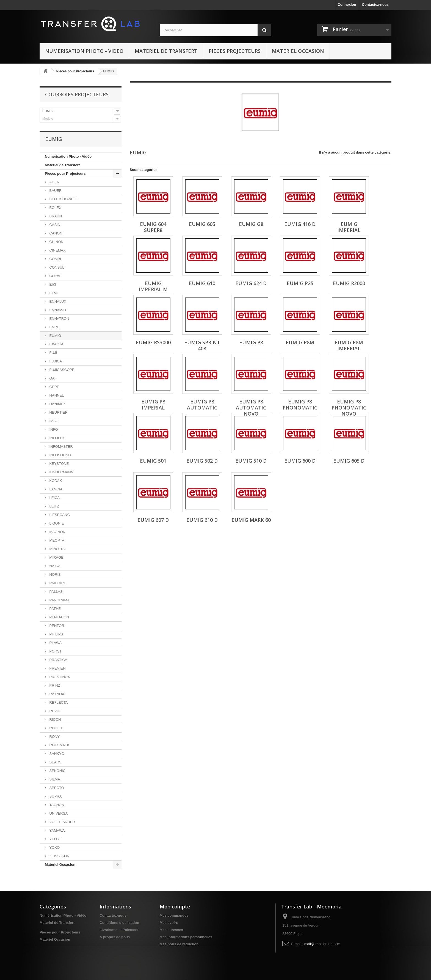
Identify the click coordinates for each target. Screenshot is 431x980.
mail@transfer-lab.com (322, 944)
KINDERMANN (61, 472)
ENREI (54, 327)
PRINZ (54, 685)
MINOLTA (56, 549)
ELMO (54, 293)
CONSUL (56, 267)
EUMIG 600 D (300, 461)
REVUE (55, 711)
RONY (54, 737)
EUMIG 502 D (202, 461)
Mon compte (175, 907)
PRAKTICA (58, 660)
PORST (55, 651)
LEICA (54, 498)
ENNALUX (57, 301)
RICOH (55, 720)
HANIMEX (57, 404)
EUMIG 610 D (202, 520)
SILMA (54, 779)
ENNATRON (59, 319)
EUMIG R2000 (349, 283)
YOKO (54, 847)
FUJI (53, 353)
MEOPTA (56, 540)
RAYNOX (56, 694)
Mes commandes (174, 915)
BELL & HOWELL (63, 199)
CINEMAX (57, 250)
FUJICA (55, 361)
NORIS (55, 574)
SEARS (55, 762)
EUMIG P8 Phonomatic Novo (349, 408)
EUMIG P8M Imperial (349, 345)
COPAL (55, 276)
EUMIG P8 (251, 342)
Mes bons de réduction (179, 944)
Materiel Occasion (298, 51)
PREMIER (57, 668)
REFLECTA (58, 702)
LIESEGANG (59, 515)
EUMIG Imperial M (153, 286)
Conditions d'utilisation (119, 923)
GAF (53, 378)
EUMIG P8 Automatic (202, 405)
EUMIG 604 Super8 (153, 227)
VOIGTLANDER (62, 822)
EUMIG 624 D (251, 283)
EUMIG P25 (300, 283)
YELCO (55, 839)
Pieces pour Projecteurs (75, 71)
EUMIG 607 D (153, 520)
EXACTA (56, 344)
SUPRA (55, 796)
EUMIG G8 (251, 224)
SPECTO (56, 788)
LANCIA (55, 489)
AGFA (54, 182)
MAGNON (57, 532)
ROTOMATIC (59, 745)
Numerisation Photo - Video (84, 51)
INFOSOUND (60, 455)
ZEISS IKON (59, 856)
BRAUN (55, 216)
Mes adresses (171, 930)
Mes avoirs (169, 923)
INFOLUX (57, 438)
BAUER (55, 191)
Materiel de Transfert (166, 51)
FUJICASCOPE (61, 370)
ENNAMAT (57, 310)
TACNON (56, 805)
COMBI (55, 259)
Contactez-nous (375, 5)
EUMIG (55, 336)
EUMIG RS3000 (153, 342)
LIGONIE (56, 523)
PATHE (55, 609)
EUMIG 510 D (251, 461)
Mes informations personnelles (186, 937)
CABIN (54, 225)
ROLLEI (55, 728)
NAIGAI (55, 566)
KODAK (55, 481)
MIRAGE (56, 557)
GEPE (54, 387)
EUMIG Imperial (349, 227)
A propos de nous (115, 937)
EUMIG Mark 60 (251, 520)
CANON (55, 233)
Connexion (347, 5)
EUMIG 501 (153, 461)
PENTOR (56, 626)
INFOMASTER (61, 447)
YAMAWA (56, 830)
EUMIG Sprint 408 (202, 345)
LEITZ (54, 506)
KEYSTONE (59, 464)
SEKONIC (57, 771)
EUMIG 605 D (349, 461)
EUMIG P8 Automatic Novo (251, 408)
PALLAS (56, 592)
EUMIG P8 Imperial (153, 405)
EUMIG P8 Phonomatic (300, 405)
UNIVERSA (58, 813)
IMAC (53, 421)
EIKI (52, 284)
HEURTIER (58, 412)
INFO (53, 429)
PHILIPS (56, 634)
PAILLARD (57, 583)
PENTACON (59, 617)
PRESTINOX (59, 677)
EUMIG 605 (202, 224)
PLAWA (55, 643)
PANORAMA (59, 600)
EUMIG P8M (300, 342)
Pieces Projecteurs (235, 51)
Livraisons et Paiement (119, 930)
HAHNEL (56, 395)
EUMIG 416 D (300, 224)
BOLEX (55, 208)
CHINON (56, 242)
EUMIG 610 (202, 283)
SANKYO (56, 754)
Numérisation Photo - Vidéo (68, 156)
